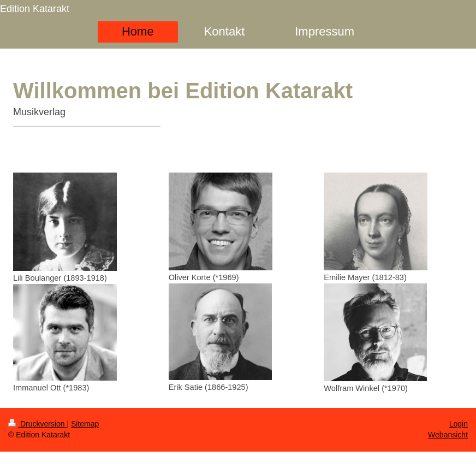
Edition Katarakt (35, 9)
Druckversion (37, 424)
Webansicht (448, 435)
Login (459, 424)
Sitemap (85, 424)
